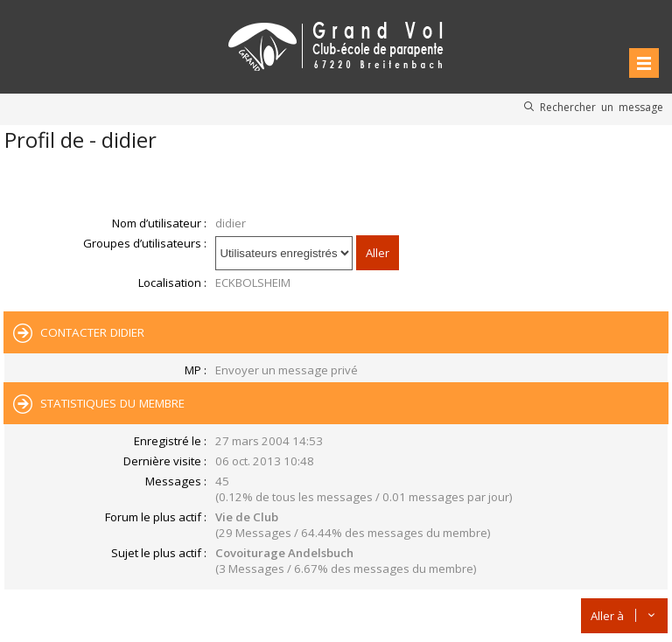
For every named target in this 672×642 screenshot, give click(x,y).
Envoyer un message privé (287, 370)
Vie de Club (247, 517)
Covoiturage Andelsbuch (284, 553)
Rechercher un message (602, 107)
